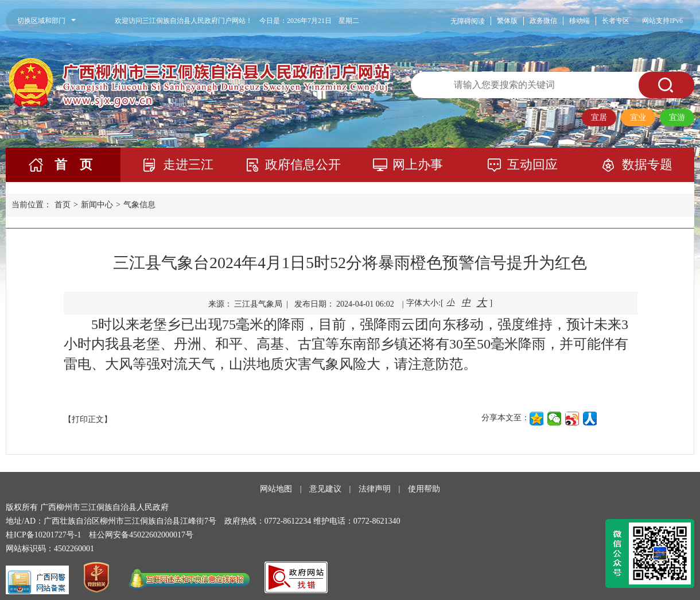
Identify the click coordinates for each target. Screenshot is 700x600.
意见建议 (325, 489)
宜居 (599, 117)
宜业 (638, 117)
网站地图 (276, 489)
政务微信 (543, 21)
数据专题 (647, 164)
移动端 (580, 21)
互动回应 (532, 164)
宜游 (677, 117)
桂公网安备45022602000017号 (141, 535)
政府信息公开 (303, 164)
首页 (63, 205)
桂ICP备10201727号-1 (43, 535)
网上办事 (418, 164)
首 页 (73, 164)
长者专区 (616, 21)
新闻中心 (97, 205)
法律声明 (375, 489)
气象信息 (139, 205)
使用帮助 (424, 489)
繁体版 (507, 21)
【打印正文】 (88, 419)
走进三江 (188, 164)
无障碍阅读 (468, 21)
